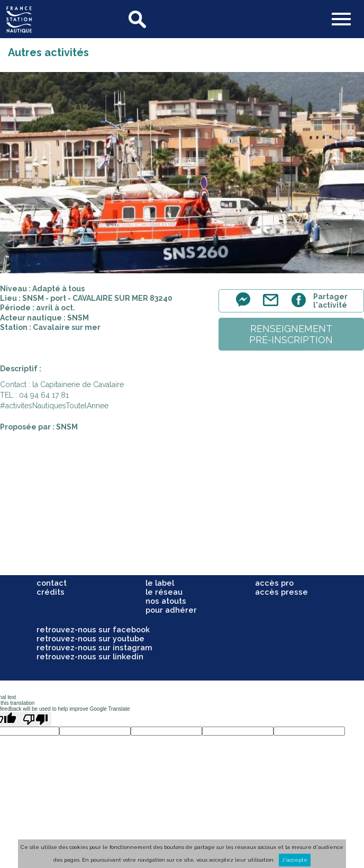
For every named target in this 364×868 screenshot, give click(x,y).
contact (52, 583)
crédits (51, 592)
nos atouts (166, 601)
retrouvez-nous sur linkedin (90, 656)
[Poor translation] (35, 719)
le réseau (164, 592)
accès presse (281, 592)
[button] (341, 20)
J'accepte (295, 860)
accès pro (274, 583)
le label (160, 583)
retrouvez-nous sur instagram (94, 647)
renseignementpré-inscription (291, 334)
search (138, 19)
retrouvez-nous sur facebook (93, 629)
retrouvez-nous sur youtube (90, 638)
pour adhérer (171, 610)
